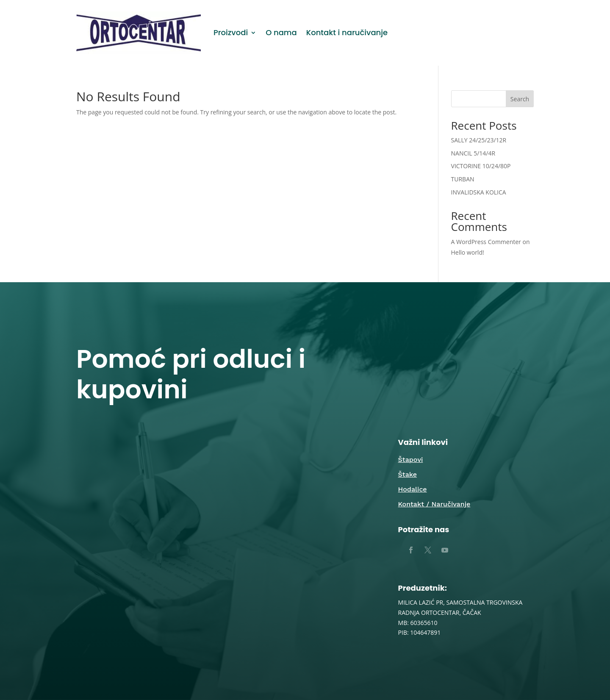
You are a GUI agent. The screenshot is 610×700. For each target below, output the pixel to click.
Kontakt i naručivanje (347, 32)
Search (520, 99)
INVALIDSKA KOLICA (479, 192)
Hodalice (413, 489)
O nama (281, 32)
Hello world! (468, 252)
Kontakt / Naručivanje (434, 504)
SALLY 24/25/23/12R (479, 140)
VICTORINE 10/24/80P (481, 166)
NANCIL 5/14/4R (473, 153)
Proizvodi (231, 32)
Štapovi (411, 460)
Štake (408, 474)
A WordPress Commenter (486, 242)
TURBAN (463, 179)
